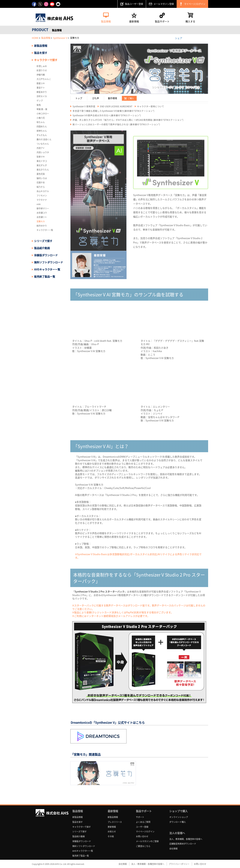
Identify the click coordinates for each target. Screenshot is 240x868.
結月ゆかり (42, 226)
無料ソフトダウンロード (49, 262)
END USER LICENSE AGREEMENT (116, 106)
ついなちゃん (43, 144)
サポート (140, 817)
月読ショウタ (43, 152)
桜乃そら (41, 187)
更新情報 (112, 827)
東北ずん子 (42, 165)
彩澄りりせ (42, 70)
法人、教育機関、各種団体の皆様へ (186, 839)
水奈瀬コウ (42, 213)
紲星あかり (42, 92)
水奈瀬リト (42, 217)
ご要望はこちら (143, 846)
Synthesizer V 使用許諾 (84, 106)
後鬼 (39, 105)
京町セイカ (42, 96)
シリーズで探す (79, 832)
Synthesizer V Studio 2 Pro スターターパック (100, 591)
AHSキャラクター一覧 (47, 269)
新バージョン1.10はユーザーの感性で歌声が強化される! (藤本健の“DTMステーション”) (116, 124)
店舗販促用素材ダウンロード (183, 844)
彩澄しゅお (42, 66)
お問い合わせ (142, 836)
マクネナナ (42, 200)
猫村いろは (42, 178)
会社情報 (173, 849)
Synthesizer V (60, 38)
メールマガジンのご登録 (147, 841)
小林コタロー (43, 114)
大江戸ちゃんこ (44, 79)
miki (39, 204)
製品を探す (41, 53)
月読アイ (41, 148)
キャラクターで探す (82, 827)
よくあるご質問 (143, 822)
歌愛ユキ (41, 83)
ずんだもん (42, 135)
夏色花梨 (41, 174)
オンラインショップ (179, 817)
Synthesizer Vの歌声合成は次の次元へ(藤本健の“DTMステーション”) (107, 115)
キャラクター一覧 (45, 230)
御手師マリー (43, 208)
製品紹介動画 (42, 248)
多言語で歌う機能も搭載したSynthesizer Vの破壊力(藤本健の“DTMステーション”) (113, 111)
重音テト (41, 88)
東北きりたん (43, 170)
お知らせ (112, 832)
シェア (179, 38)
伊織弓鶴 (41, 75)
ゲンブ (40, 101)
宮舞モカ (41, 221)
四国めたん (42, 127)
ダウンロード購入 (178, 822)
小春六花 (41, 118)
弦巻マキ (41, 157)
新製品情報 (41, 46)
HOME (35, 38)
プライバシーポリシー (179, 864)
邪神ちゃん (42, 131)
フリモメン (42, 196)
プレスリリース (115, 822)
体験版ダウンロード (46, 255)
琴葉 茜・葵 (42, 109)
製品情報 (46, 38)
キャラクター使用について (151, 106)
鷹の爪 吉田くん (44, 139)
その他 (111, 836)
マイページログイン (145, 832)
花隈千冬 (41, 183)
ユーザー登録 (142, 827)
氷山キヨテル (43, 191)
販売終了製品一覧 (45, 276)
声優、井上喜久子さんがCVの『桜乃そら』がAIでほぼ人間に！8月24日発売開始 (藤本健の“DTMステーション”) (128, 120)
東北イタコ (42, 161)
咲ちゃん (41, 122)
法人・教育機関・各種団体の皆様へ (148, 864)
